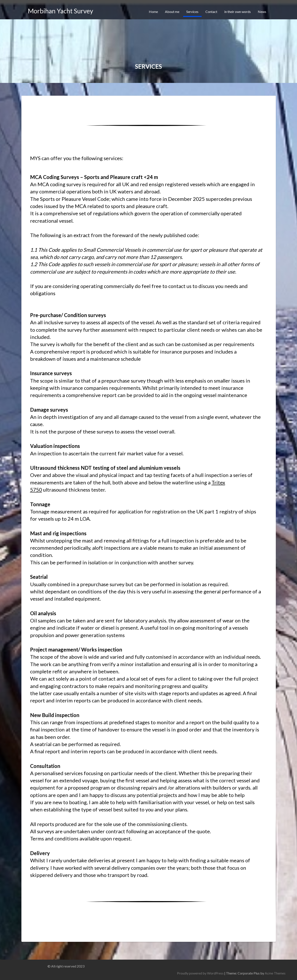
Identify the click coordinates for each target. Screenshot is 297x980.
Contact (211, 12)
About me (172, 12)
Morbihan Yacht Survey (60, 11)
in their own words (238, 12)
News (262, 12)
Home (153, 12)
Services (192, 12)
